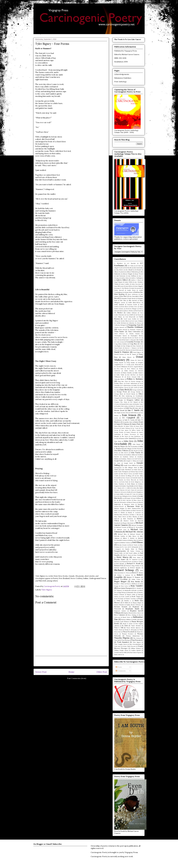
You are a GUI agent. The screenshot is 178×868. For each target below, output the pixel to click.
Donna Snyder (119, 363)
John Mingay (128, 449)
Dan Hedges (127, 346)
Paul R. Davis (127, 555)
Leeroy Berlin (127, 492)
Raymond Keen (127, 562)
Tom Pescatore (137, 640)
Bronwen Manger (131, 309)
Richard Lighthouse (121, 568)
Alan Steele (119, 270)
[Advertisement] (71, 661)
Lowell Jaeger (126, 498)
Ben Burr (124, 296)
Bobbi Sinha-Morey (134, 303)
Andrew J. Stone (136, 280)
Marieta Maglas (119, 509)
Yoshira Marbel (136, 650)
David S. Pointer (122, 352)
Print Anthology (120, 82)
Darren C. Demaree (131, 348)
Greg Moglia (119, 400)
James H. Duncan (123, 424)
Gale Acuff (134, 388)
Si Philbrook (127, 603)
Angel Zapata (118, 282)
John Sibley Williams (121, 451)
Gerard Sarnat (131, 394)
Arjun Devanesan (136, 288)
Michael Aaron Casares (130, 54)
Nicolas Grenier (122, 545)
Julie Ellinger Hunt (131, 468)
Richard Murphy (135, 568)
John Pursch (137, 449)
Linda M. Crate (131, 494)
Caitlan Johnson (132, 313)
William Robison (136, 648)
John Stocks (134, 451)
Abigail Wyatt (118, 268)
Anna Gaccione (136, 284)
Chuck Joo (138, 338)
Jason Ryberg (125, 428)
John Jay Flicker (120, 446)
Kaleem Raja (134, 472)
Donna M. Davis (136, 360)
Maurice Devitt (129, 521)
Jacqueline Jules (128, 422)
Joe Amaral (130, 438)
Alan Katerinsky (138, 268)
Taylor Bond (118, 630)
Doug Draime (131, 363)
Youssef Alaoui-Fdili (120, 653)
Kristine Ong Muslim (127, 486)
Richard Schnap (124, 570)
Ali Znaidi (138, 270)
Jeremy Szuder (119, 432)
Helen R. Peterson (136, 406)
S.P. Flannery (118, 590)
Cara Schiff (130, 315)
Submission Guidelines (123, 78)
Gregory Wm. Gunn (121, 402)
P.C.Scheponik (134, 547)
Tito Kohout (137, 638)
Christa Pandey (134, 334)
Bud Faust (138, 311)
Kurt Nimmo (139, 486)
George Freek (122, 392)
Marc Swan (137, 500)
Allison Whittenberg (133, 272)
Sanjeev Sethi (131, 595)
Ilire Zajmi (117, 413)
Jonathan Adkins (130, 455)
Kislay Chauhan (119, 484)
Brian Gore (134, 307)
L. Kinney (119, 488)
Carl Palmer (118, 317)
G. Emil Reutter (126, 386)
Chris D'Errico (119, 334)
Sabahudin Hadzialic (131, 590)
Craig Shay (133, 344)
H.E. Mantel (134, 402)
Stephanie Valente (120, 611)
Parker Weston (135, 551)
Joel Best (139, 438)
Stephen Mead (128, 613)
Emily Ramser (139, 373)
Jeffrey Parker (136, 430)
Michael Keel (122, 530)
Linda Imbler (120, 494)
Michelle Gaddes (120, 536)
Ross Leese (124, 586)
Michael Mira (122, 534)
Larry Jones (131, 490)
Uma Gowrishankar (135, 644)
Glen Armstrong (127, 396)
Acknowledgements (122, 74)
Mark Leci (117, 511)
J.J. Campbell (129, 418)
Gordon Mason (126, 398)
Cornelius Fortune (133, 342)
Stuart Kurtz (126, 617)
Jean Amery (125, 430)
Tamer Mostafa (136, 626)
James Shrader (119, 426)
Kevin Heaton (119, 480)
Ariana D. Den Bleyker (122, 288)
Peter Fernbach (138, 555)
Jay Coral (135, 428)
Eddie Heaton (129, 371)
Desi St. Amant (131, 354)
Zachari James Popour (135, 653)
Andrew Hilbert (122, 280)
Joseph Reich (128, 463)
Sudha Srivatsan (138, 620)
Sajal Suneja (122, 592)
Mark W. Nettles (120, 513)
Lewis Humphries (138, 492)
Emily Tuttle (120, 375)
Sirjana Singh (137, 603)
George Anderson (137, 390)
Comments (121, 671)
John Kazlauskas (133, 447)
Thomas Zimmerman (133, 636)
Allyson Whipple (128, 274)
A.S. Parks (131, 266)
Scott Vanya (136, 596)
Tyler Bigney (47, 590)
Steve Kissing (132, 615)
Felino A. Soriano (135, 379)
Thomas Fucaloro (128, 634)
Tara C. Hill (119, 628)
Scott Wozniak (119, 599)
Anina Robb (128, 282)
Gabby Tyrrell (137, 386)
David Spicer (137, 352)
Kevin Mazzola (131, 480)
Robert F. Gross (137, 573)
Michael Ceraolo (121, 527)
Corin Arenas (120, 342)
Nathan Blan (133, 540)
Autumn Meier (128, 292)
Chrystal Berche (127, 338)
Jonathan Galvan (128, 457)
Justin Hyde (137, 470)
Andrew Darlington (137, 278)
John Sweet (124, 453)
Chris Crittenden (134, 332)
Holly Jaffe (138, 408)
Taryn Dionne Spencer (133, 628)
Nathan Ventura (126, 543)
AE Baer (138, 266)
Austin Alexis (131, 290)
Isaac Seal (125, 413)
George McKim (136, 392)
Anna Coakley (125, 284)
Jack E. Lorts (130, 420)
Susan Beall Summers (123, 622)
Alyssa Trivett (139, 274)
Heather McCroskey (122, 406)
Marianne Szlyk (133, 506)
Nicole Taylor (133, 545)
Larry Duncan (120, 490)
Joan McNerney (136, 436)
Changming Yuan (134, 325)
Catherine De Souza (135, 323)
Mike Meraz (132, 536)
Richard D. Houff (134, 564)
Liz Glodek (133, 496)
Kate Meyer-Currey (127, 474)
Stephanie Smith (132, 609)
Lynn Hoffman (137, 498)
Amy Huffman (132, 276)
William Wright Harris (121, 650)
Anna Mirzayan (119, 286)
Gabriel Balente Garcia (121, 388)
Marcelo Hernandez (120, 502)
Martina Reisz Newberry (122, 515)
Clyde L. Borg (129, 340)
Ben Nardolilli (134, 296)
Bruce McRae (129, 311)
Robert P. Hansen (133, 577)
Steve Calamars (120, 615)
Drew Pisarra (131, 369)
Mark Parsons (137, 511)
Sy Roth (125, 626)
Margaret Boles (129, 504)
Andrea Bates (125, 278)
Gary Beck (124, 390)
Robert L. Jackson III (125, 575)
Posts (119, 667)
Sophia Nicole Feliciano (134, 605)
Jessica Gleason (131, 432)
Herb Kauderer (119, 408)
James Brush (139, 422)
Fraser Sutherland (132, 383)
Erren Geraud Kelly (134, 377)
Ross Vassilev (137, 586)
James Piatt (136, 424)
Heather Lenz (139, 404)
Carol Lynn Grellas (130, 319)
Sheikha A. (128, 601)
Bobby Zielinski (119, 305)
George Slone (119, 394)
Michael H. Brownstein (136, 527)
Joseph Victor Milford (130, 465)
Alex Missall (129, 270)
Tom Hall (117, 640)
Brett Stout (124, 307)
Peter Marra (122, 557)
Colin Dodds (139, 340)
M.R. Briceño (127, 500)
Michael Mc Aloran (134, 532)
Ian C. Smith (134, 410)
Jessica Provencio (130, 434)
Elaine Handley (127, 373)
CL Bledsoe (119, 313)
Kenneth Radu (137, 478)
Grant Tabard (137, 398)
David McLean (137, 350)
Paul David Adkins (131, 553)
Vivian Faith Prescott (129, 646)
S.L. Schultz (138, 588)
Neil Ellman (137, 542)
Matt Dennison (128, 519)
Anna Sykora (129, 286)
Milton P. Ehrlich (129, 538)
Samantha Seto (132, 592)
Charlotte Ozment (135, 330)
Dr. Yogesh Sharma (137, 367)
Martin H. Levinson (134, 513)
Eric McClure (131, 375)
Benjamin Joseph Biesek (128, 298)
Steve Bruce (138, 613)
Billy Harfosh (133, 301)
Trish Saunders (123, 642)
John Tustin (135, 453)
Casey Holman (138, 321)
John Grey (129, 441)
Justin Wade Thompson (121, 472)
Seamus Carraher (131, 599)
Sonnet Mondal (119, 605)
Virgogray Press (131, 51)
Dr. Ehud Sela (137, 365)
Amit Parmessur (121, 276)
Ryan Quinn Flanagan (125, 588)
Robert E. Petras (125, 573)
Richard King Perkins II (133, 566)
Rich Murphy (120, 564)
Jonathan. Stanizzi (126, 459)
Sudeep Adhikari (126, 620)
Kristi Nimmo (131, 484)
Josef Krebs (138, 459)
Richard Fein (119, 566)
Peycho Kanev (120, 559)
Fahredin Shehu (119, 379)
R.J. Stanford (133, 560)
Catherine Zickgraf (120, 325)
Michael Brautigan (137, 525)
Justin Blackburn (126, 470)
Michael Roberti (135, 534)
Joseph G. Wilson (131, 461)
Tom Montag (125, 640)
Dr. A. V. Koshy (126, 365)
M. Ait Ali (117, 500)
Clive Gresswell (119, 340)
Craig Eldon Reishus (121, 344)
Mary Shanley (133, 517)
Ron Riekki (135, 582)
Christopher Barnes (121, 336)
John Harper (137, 444)
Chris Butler (119, 332)
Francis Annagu (136, 381)
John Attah (118, 441)
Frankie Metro (119, 383)
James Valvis (129, 426)
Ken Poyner (126, 478)
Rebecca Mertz (138, 562)
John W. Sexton (119, 455)
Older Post (102, 672)
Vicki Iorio (117, 646)
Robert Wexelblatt (121, 579)
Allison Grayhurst (120, 272)
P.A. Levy (125, 547)
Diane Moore (127, 357)
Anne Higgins (139, 286)
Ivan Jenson (129, 415)
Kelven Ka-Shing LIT (127, 476)
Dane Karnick (137, 346)
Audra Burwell (119, 290)
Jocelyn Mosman (119, 438)
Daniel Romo (118, 348)
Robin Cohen (136, 579)
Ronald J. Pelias (119, 584)
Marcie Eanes (132, 502)
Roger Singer (121, 581)
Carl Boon (138, 315)
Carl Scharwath (130, 317)
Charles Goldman (135, 327)
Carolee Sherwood (126, 321)
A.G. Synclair (131, 263)
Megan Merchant (128, 523)
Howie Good (119, 410)
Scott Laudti (125, 597)
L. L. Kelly (127, 488)
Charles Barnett (119, 327)
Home (71, 672)
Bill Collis (123, 301)
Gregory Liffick (133, 400)
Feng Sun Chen (123, 381)
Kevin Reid (125, 482)
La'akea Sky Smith (137, 488)
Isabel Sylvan (134, 413)
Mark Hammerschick (134, 509)
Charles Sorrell (122, 330)
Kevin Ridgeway (136, 482)
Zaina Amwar (118, 655)
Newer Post (41, 672)
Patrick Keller (119, 553)
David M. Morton (125, 350)
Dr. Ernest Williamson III (122, 367)
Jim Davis (125, 436)
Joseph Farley (119, 461)
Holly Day (129, 408)
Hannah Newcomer (127, 404)
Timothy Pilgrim (122, 638)
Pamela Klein (130, 549)
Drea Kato (120, 369)
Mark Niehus (127, 511)
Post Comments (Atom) (77, 678)
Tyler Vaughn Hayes (121, 644)
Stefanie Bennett (121, 607)
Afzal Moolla (128, 268)
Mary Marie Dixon (120, 517)
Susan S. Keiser (128, 624)
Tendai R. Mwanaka (131, 630)
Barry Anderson (133, 294)
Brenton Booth (132, 305)
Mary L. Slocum (136, 515)
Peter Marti (137, 557)
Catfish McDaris (121, 323)
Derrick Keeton (119, 354)
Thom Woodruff (129, 632)
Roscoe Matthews (132, 584)
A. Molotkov (119, 263)
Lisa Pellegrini (124, 496)
